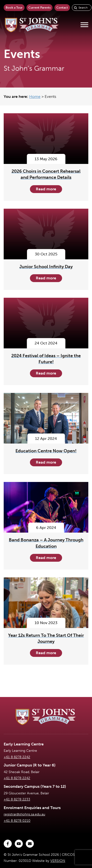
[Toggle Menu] (84, 25)
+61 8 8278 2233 (17, 799)
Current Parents (39, 8)
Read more (46, 189)
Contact (62, 8)
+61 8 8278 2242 (17, 757)
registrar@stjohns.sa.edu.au (24, 814)
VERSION (58, 861)
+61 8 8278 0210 (17, 821)
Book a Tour (14, 8)
